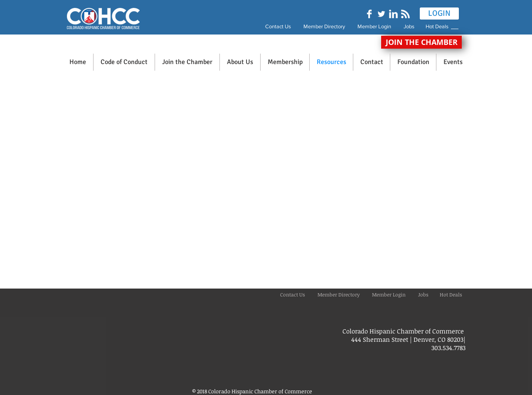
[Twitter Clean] (381, 14)
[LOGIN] (439, 14)
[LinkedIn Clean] (393, 14)
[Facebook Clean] (369, 14)
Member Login (374, 26)
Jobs (414, 26)
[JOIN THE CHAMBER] (421, 42)
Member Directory (325, 26)
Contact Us (278, 26)
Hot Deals (438, 26)
